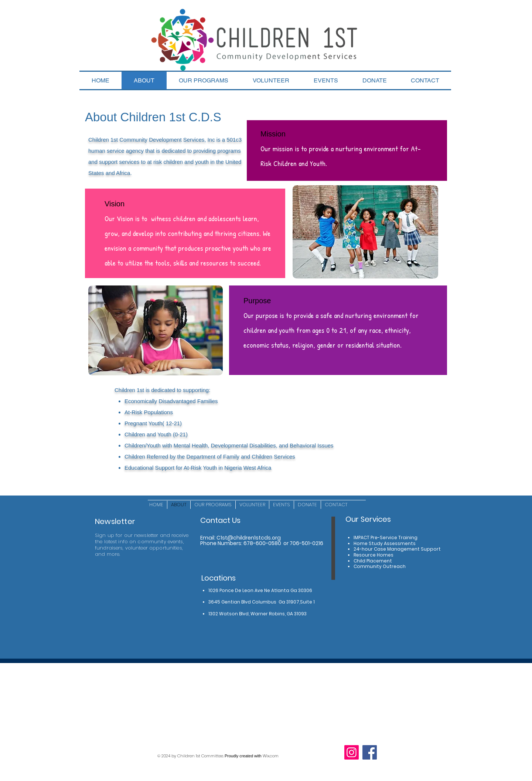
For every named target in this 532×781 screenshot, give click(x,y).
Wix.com (271, 756)
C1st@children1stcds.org (249, 538)
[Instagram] (352, 752)
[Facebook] (370, 752)
